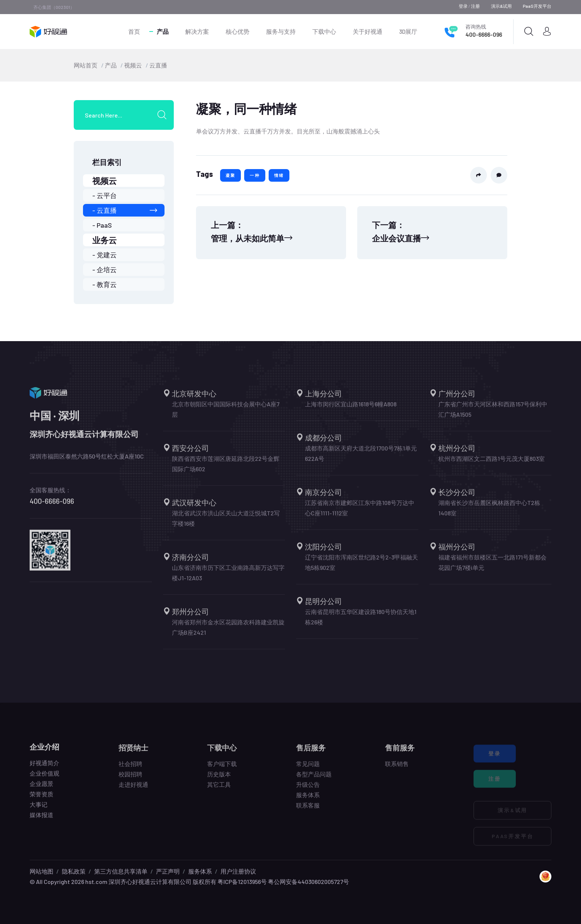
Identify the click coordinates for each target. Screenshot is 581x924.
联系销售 (397, 768)
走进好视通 (133, 789)
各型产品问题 (314, 778)
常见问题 (308, 768)
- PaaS (102, 225)
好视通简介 (44, 767)
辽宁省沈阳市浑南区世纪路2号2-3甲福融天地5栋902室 (361, 567)
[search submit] (165, 115)
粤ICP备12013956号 (242, 882)
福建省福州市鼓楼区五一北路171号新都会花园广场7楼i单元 (492, 567)
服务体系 (308, 799)
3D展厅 (408, 31)
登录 (463, 6)
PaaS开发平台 (537, 6)
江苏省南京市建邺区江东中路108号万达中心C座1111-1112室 (360, 512)
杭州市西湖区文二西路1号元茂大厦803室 (492, 463)
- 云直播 (125, 210)
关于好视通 (368, 31)
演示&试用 (501, 6)
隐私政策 (74, 871)
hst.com (96, 882)
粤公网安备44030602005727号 (308, 882)
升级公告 (308, 789)
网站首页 (86, 65)
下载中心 (324, 31)
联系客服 (308, 810)
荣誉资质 (41, 798)
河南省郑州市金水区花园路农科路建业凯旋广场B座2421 (228, 632)
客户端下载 (222, 768)
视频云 (133, 65)
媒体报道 (41, 819)
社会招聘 (130, 768)
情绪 (279, 175)
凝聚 (230, 175)
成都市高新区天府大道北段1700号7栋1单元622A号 (361, 458)
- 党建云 (104, 255)
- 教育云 (104, 284)
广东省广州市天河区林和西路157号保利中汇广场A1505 (493, 414)
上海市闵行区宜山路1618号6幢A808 (351, 408)
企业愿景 (41, 787)
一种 (255, 175)
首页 (134, 31)
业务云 (104, 240)
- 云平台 (104, 195)
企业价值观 (44, 777)
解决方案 (197, 31)
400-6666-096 (484, 34)
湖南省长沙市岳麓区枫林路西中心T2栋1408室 (489, 512)
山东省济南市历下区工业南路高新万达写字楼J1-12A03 (228, 577)
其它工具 (219, 789)
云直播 (158, 65)
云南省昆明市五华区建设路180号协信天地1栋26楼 (361, 621)
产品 (163, 31)
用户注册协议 (238, 871)
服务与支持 (281, 31)
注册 (475, 6)
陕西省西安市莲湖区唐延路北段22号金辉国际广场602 (226, 468)
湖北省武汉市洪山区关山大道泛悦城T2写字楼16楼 (226, 523)
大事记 (39, 808)
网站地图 (41, 871)
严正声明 (168, 871)
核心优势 (238, 31)
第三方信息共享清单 (121, 871)
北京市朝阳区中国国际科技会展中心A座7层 (226, 414)
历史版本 (219, 778)
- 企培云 (104, 270)
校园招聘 (130, 778)
